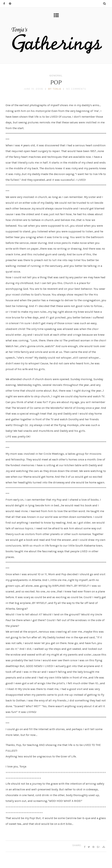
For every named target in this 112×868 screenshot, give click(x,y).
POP (56, 82)
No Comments (76, 89)
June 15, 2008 (33, 89)
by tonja (55, 89)
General (56, 76)
